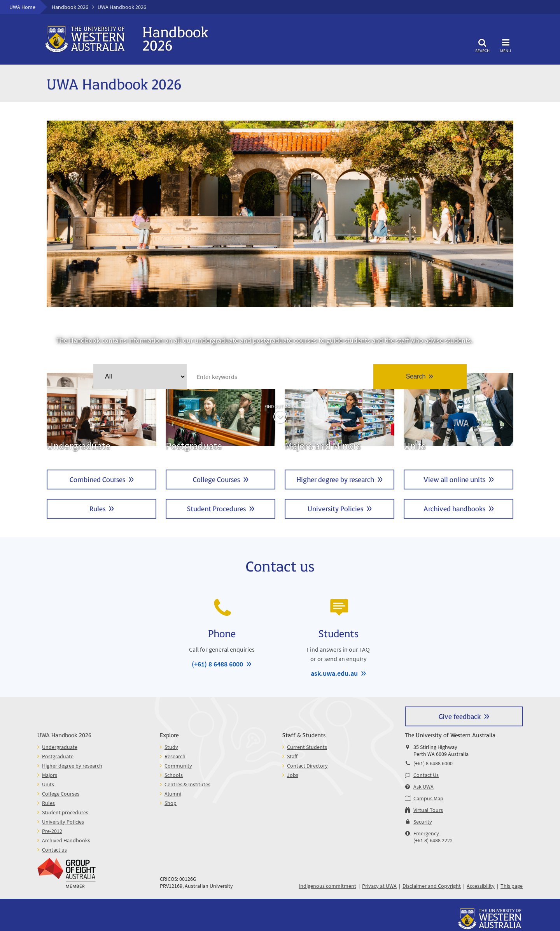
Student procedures (65, 812)
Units (458, 412)
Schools (174, 775)
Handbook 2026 (70, 7)
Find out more (280, 406)
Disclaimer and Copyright (432, 886)
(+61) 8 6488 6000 (217, 664)
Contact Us (426, 775)
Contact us (54, 850)
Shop (171, 803)
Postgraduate (220, 412)
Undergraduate (101, 412)
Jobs (293, 775)
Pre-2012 (52, 831)
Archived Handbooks (66, 840)
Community (178, 766)
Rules (97, 508)
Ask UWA (423, 787)
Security (423, 822)
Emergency (426, 833)
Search (482, 45)
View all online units (454, 479)
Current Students (307, 747)
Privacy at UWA (379, 886)
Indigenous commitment (327, 886)
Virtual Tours (428, 810)
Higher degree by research (335, 479)
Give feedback (460, 716)
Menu (506, 45)
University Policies (335, 508)
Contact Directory (307, 766)
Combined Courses (97, 479)
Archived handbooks (454, 508)
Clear (180, 377)
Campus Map (428, 798)
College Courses (216, 479)
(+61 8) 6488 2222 (433, 840)
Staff (292, 756)
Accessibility (481, 886)
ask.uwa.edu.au (334, 673)
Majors (50, 775)
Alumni (173, 794)
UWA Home (22, 7)
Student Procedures (216, 508)
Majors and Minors (339, 412)
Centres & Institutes (187, 784)
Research (175, 756)
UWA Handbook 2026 (64, 735)
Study (171, 747)
